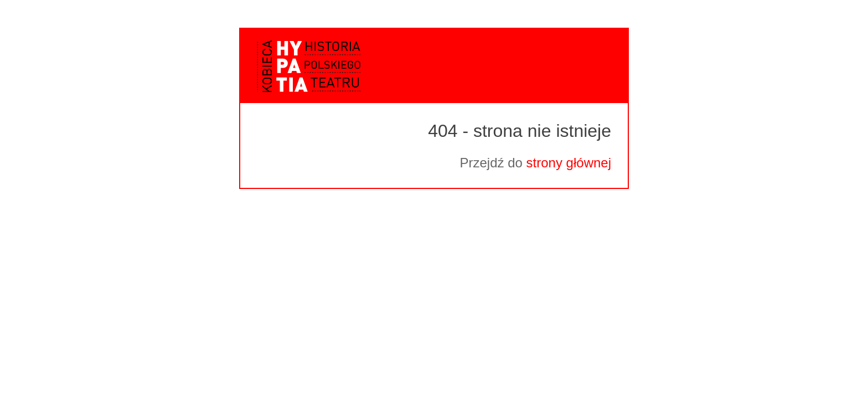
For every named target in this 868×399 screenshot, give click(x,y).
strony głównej (569, 163)
